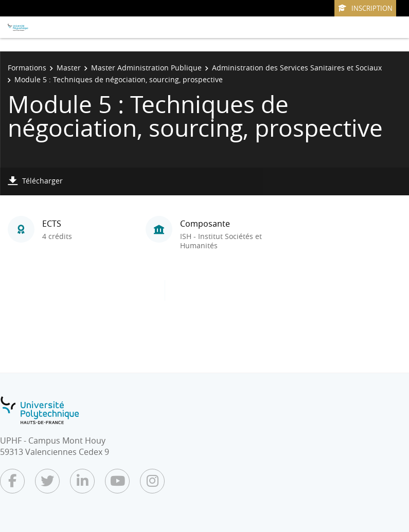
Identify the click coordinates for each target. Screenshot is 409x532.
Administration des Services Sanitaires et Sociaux (297, 68)
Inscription (365, 8)
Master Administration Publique (146, 68)
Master (69, 68)
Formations (27, 68)
